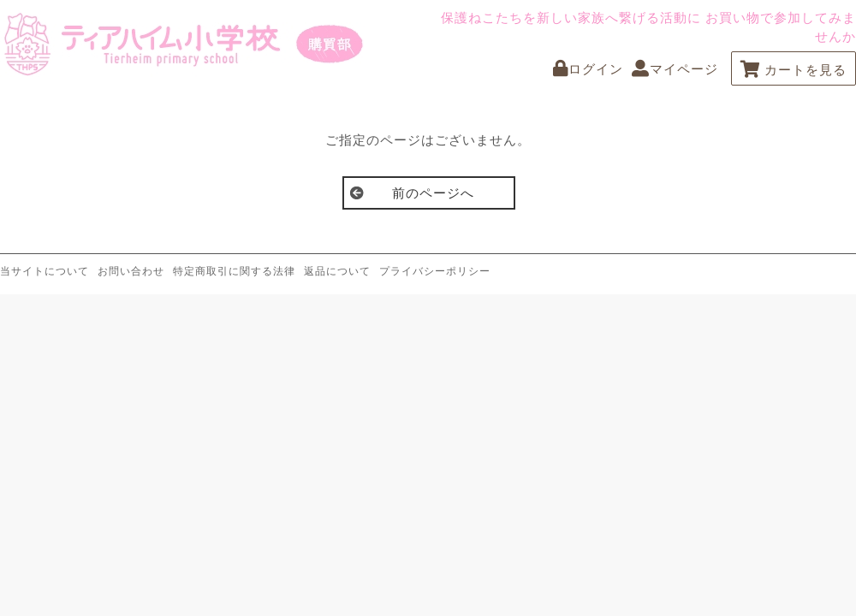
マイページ (675, 69)
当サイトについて (45, 271)
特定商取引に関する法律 (234, 271)
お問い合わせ (131, 271)
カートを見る (794, 70)
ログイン (588, 69)
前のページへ (433, 193)
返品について (337, 271)
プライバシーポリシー (435, 271)
